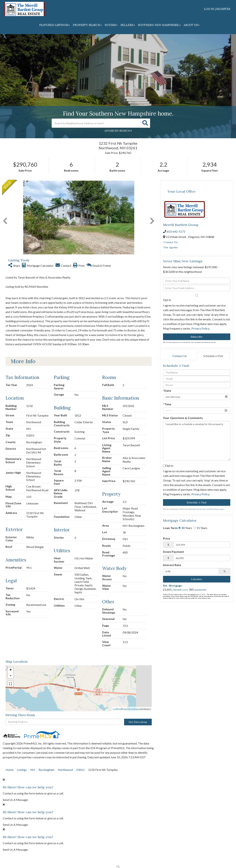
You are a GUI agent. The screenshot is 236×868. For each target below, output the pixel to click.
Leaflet (116, 709)
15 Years (201, 528)
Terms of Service (215, 509)
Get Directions (138, 722)
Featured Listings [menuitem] (55, 25)
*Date (167, 390)
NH (33, 770)
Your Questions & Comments (183, 418)
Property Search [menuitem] (87, 25)
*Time (167, 404)
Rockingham (46, 770)
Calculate (197, 579)
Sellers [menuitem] (128, 25)
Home (9, 770)
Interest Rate (172, 565)
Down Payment (173, 552)
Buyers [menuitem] (111, 25)
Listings (22, 770)
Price (166, 538)
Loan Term (170, 528)
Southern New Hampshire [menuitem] (159, 25)
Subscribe (197, 337)
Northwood (65, 770)
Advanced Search (117, 131)
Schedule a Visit (213, 356)
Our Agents (171, 247)
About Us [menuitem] (192, 25)
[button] (145, 123)
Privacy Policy (200, 328)
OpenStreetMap (131, 709)
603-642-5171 (176, 231)
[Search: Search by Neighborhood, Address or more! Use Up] (96, 123)
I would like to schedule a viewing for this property (197, 441)
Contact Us (171, 242)
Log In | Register (217, 9)
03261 (80, 770)
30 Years (185, 528)
